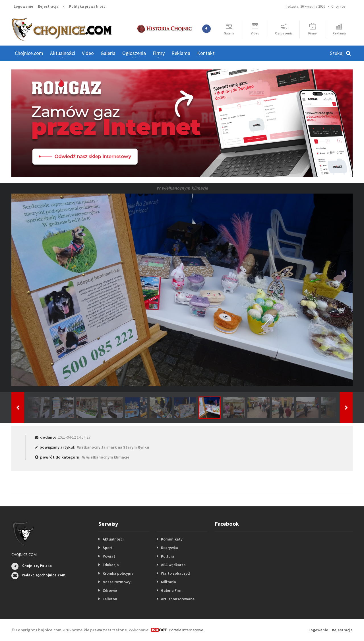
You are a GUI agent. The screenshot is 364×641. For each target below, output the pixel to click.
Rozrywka (169, 548)
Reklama (181, 53)
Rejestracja (48, 6)
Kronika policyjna (118, 573)
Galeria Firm (172, 590)
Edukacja (111, 565)
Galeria (108, 53)
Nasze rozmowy (117, 582)
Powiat (109, 556)
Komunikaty (172, 539)
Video (88, 53)
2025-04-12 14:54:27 (74, 437)
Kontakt (206, 53)
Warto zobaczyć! (176, 573)
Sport (108, 548)
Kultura (168, 556)
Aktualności (113, 539)
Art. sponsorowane (178, 599)
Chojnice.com (29, 53)
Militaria (168, 582)
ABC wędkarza (173, 565)
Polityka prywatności (88, 6)
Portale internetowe (186, 630)
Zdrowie (110, 590)
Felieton (110, 599)
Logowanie (23, 6)
